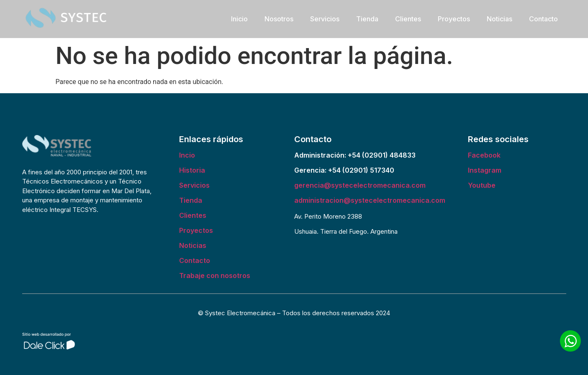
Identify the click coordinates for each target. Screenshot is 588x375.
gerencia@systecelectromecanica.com (360, 185)
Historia (192, 170)
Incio (187, 155)
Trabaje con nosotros (215, 276)
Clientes (408, 19)
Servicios (325, 19)
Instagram (485, 170)
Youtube (482, 185)
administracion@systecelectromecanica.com (370, 200)
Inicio (239, 19)
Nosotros (279, 19)
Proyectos (454, 19)
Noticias (499, 19)
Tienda (367, 19)
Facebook (484, 155)
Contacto (543, 19)
